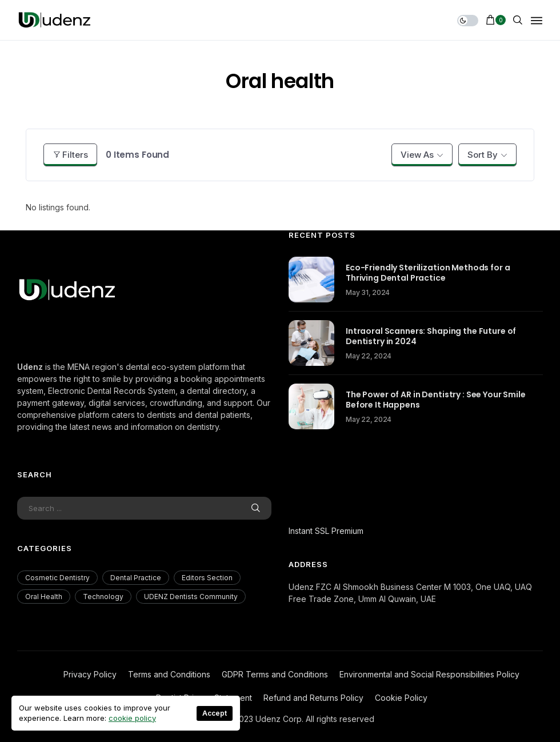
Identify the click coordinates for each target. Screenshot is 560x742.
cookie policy (132, 718)
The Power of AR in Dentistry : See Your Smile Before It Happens (436, 400)
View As (417, 155)
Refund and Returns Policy (313, 698)
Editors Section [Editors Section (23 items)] (207, 578)
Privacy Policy (90, 674)
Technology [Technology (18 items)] (103, 597)
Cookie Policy (401, 698)
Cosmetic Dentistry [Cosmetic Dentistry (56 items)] (57, 578)
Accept (215, 713)
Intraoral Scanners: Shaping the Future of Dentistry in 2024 (431, 336)
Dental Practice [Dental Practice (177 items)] (136, 578)
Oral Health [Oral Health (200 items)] (44, 597)
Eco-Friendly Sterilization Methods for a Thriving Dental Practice (428, 273)
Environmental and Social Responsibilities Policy (429, 674)
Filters (70, 155)
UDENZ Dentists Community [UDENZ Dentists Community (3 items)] (191, 597)
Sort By (483, 155)
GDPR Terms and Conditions (275, 674)
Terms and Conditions (169, 674)
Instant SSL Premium (326, 531)
